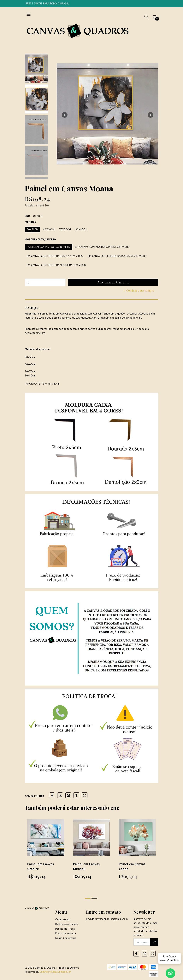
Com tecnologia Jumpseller (55, 972)
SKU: (28, 216)
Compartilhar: (35, 796)
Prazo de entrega (66, 933)
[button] (65, 115)
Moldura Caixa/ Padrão (40, 239)
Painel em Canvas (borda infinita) (49, 247)
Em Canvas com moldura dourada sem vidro (117, 256)
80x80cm (81, 229)
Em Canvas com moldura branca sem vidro (55, 256)
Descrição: (32, 308)
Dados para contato (67, 924)
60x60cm (49, 229)
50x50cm (32, 229)
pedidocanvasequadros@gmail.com (107, 919)
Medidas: (31, 222)
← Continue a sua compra (139, 290)
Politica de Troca (65, 929)
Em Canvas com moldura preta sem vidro (102, 247)
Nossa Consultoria (66, 938)
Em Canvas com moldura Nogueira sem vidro (56, 265)
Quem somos (63, 919)
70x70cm (65, 229)
